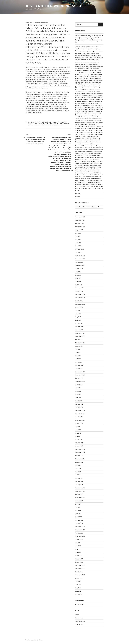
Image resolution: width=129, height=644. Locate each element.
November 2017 (80, 336)
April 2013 (78, 514)
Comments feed (80, 621)
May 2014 (78, 472)
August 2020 (79, 230)
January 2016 (79, 407)
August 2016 (79, 385)
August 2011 (79, 578)
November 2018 (80, 298)
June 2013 (78, 507)
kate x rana (65, 124)
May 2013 (78, 511)
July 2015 (78, 427)
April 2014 (78, 475)
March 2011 (79, 594)
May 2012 (78, 549)
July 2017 (78, 349)
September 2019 (80, 265)
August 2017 (79, 346)
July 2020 (78, 233)
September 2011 (80, 575)
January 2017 (79, 369)
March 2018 (79, 323)
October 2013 (79, 494)
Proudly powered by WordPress (34, 640)
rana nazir (52, 125)
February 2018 (79, 327)
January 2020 (79, 252)
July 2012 (78, 543)
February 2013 (79, 520)
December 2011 (80, 565)
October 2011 (79, 572)
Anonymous (37, 122)
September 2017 (80, 343)
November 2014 (80, 452)
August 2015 (79, 423)
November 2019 (80, 259)
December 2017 (80, 333)
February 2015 (79, 443)
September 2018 (80, 304)
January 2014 (79, 485)
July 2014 (78, 465)
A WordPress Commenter (83, 207)
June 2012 (78, 546)
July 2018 (78, 310)
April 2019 (78, 282)
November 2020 (80, 220)
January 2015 (79, 446)
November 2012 (80, 530)
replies (60, 125)
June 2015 (78, 430)
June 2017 (78, 352)
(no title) (78, 193)
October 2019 (79, 262)
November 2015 (80, 414)
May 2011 (78, 588)
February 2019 (79, 288)
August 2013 (79, 501)
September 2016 (80, 381)
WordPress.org (80, 624)
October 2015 (79, 417)
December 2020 (80, 217)
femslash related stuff (50, 124)
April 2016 (78, 398)
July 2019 (78, 272)
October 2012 (79, 533)
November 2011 (80, 569)
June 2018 (78, 314)
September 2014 (80, 459)
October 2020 (79, 223)
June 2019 (78, 275)
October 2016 (79, 378)
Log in (77, 615)
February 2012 (79, 559)
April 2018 (78, 320)
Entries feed (79, 618)
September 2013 (80, 498)
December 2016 (80, 372)
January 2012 (79, 562)
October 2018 (79, 301)
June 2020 (78, 236)
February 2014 (79, 481)
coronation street (50, 122)
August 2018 (79, 307)
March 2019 (79, 285)
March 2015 (79, 440)
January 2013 (79, 523)
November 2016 (80, 375)
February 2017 (79, 365)
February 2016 (79, 404)
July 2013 (78, 504)
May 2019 (78, 278)
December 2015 (80, 410)
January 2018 (79, 330)
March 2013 (79, 517)
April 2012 (78, 552)
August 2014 (79, 462)
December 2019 (80, 256)
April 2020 (78, 243)
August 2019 (79, 269)
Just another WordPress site (56, 6)
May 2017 (78, 356)
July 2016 (78, 388)
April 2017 (78, 359)
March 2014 (79, 478)
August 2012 (79, 539)
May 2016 (78, 394)
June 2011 (78, 585)
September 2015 (80, 420)
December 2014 (80, 449)
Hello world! (96, 207)
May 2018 (78, 317)
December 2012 (80, 527)
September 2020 (80, 227)
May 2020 (78, 240)
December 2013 (80, 488)
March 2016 (79, 401)
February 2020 (80, 249)
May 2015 (78, 433)
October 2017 (79, 340)
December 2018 (80, 294)
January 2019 (79, 291)
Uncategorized (80, 604)
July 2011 (78, 581)
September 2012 (80, 536)
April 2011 (78, 591)
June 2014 (78, 469)
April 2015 (78, 436)
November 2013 (80, 491)
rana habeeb (43, 125)
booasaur (44, 23)
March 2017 (79, 362)
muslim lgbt (33, 125)
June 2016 (78, 391)
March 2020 (79, 246)
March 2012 (79, 556)
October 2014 (79, 456)
